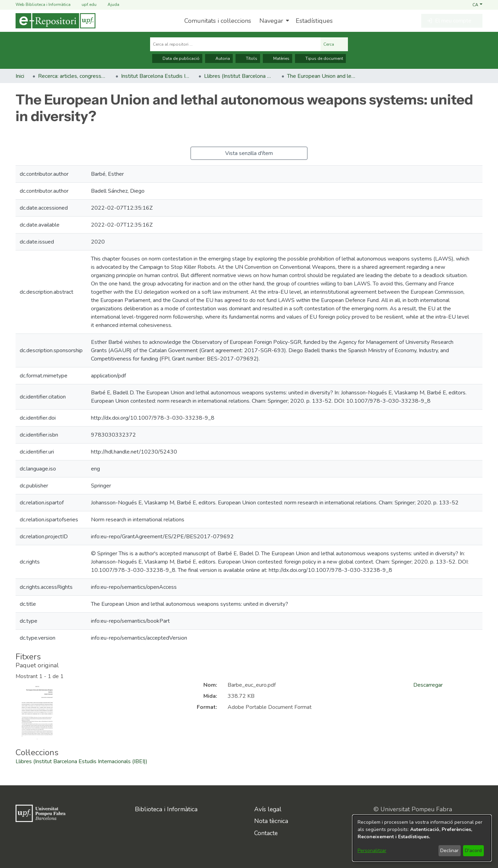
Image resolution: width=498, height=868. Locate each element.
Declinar (449, 851)
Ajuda (109, 5)
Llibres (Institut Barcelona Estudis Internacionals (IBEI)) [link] (239, 76)
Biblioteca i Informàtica (166, 809)
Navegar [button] (271, 21)
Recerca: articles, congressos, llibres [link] (73, 76)
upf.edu (85, 5)
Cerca (334, 44)
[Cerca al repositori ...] (235, 44)
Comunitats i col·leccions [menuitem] (218, 21)
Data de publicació (177, 58)
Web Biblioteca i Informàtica (43, 4)
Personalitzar (372, 851)
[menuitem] (273, 21)
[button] (477, 4)
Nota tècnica (271, 821)
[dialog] (422, 838)
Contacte (266, 833)
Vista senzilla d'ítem (249, 153)
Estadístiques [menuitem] (314, 21)
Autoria (219, 58)
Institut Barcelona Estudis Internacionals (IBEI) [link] (156, 76)
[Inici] (56, 21)
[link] (81, 761)
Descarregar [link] (428, 685)
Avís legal (268, 809)
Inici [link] (20, 76)
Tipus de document (320, 58)
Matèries (278, 58)
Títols (248, 58)
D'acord (473, 851)
